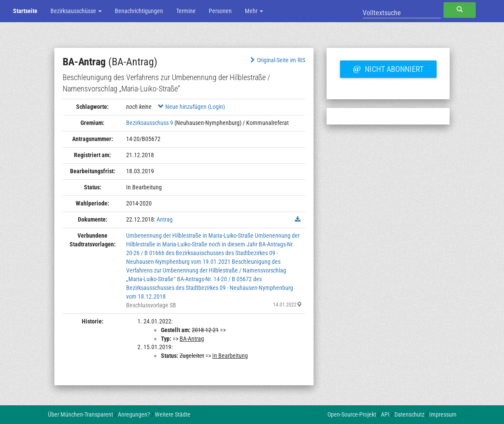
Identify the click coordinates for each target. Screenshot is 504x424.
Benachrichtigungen (139, 11)
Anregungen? (134, 414)
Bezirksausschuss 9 (150, 123)
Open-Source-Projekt (352, 414)
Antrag (165, 219)
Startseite (25, 11)
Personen (220, 11)
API (385, 414)
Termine (186, 11)
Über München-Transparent (80, 414)
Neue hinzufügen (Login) (191, 107)
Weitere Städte (173, 414)
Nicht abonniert (388, 68)
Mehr (254, 11)
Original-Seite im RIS (277, 60)
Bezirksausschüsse (76, 11)
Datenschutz (409, 414)
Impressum (443, 414)
